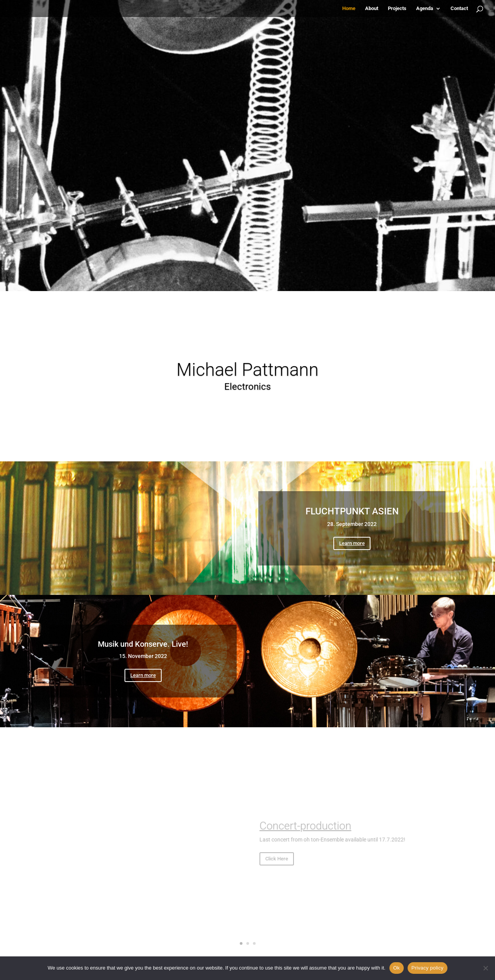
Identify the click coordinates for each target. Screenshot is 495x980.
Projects (397, 9)
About (372, 9)
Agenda (425, 9)
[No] (485, 968)
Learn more (352, 543)
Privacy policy (428, 968)
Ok (397, 968)
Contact (459, 9)
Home (349, 9)
